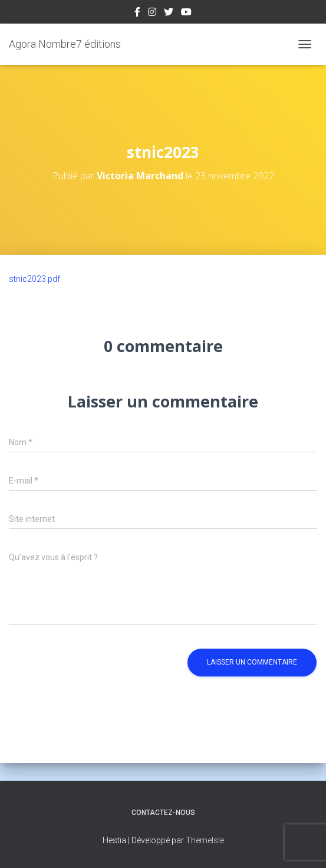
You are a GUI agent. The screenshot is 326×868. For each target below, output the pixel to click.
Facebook (137, 14)
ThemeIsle (205, 840)
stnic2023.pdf (34, 279)
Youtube (186, 14)
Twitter (169, 14)
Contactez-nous (163, 813)
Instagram (152, 14)
